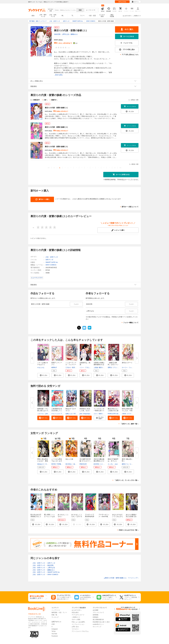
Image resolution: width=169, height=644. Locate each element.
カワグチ (130, 414)
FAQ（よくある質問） (79, 622)
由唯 (75, 464)
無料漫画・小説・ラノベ (59, 612)
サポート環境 (76, 620)
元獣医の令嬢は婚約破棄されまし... (99, 365)
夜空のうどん (76, 368)
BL (63, 16)
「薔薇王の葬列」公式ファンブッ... (113, 365)
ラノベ (82, 16)
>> (120, 168)
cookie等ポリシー (98, 624)
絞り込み (51, 10)
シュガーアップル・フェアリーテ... (71, 365)
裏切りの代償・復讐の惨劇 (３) (56, 147)
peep (47, 414)
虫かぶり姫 (69, 459)
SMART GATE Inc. (52, 262)
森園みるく (74, 34)
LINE (53, 624)
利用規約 (96, 617)
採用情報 (96, 615)
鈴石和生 (96, 464)
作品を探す (75, 612)
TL (72, 16)
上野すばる (66, 34)
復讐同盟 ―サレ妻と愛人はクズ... (43, 410)
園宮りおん (102, 368)
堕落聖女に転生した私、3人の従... (85, 411)
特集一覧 (54, 615)
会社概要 (96, 610)
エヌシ (96, 414)
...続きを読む (58, 75)
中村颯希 (60, 464)
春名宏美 (57, 34)
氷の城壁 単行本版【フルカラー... (86, 460)
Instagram (55, 629)
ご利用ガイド (137, 16)
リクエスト (75, 629)
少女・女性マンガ (53, 16)
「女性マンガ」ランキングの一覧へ (126, 480)
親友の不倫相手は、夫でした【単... (113, 461)
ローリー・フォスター (129, 368)
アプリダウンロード (78, 615)
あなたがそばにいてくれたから (118, 516)
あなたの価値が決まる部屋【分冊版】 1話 (131, 516)
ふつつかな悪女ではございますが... (57, 461)
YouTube (54, 634)
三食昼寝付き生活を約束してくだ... (57, 411)
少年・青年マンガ (43, 16)
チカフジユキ (56, 414)
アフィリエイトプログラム (80, 631)
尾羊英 (54, 464)
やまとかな (41, 368)
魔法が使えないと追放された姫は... (113, 411)
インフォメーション (78, 624)
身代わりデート (127, 363)
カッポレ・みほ (113, 464)
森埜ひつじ (125, 464)
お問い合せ (75, 627)
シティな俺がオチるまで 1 (43, 364)
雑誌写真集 (112, 16)
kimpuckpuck (87, 414)
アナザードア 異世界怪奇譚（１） (90, 516)
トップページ (56, 610)
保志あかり (41, 464)
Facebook (55, 636)
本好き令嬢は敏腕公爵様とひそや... (99, 461)
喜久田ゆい (69, 464)
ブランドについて (98, 612)
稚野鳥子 (54, 368)
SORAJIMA (77, 414)
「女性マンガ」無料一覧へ (129, 424)
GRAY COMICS (51, 265)
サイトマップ (97, 627)
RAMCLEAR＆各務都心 (115, 414)
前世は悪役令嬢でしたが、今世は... (127, 411)
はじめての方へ (127, 16)
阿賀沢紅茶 (83, 464)
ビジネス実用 (102, 16)
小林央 (124, 414)
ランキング (55, 617)
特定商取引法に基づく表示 (101, 622)
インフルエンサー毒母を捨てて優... (99, 411)
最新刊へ (54, 100)
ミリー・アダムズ (85, 368)
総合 (33, 16)
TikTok (54, 631)
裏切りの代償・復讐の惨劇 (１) (56, 108)
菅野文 (110, 368)
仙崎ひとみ (69, 414)
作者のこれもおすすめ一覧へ (129, 530)
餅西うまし (102, 414)
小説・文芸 (92, 16)
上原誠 (96, 368)
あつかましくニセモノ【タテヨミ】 (77, 516)
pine (81, 414)
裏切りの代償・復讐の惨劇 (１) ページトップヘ (121, 578)
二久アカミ (41, 414)
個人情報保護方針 (98, 620)
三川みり (68, 368)
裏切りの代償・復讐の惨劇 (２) (56, 127)
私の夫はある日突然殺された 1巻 (36, 516)
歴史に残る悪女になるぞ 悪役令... (43, 461)
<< (49, 168)
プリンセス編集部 (119, 368)
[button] (43, 375)
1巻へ (45, 100)
